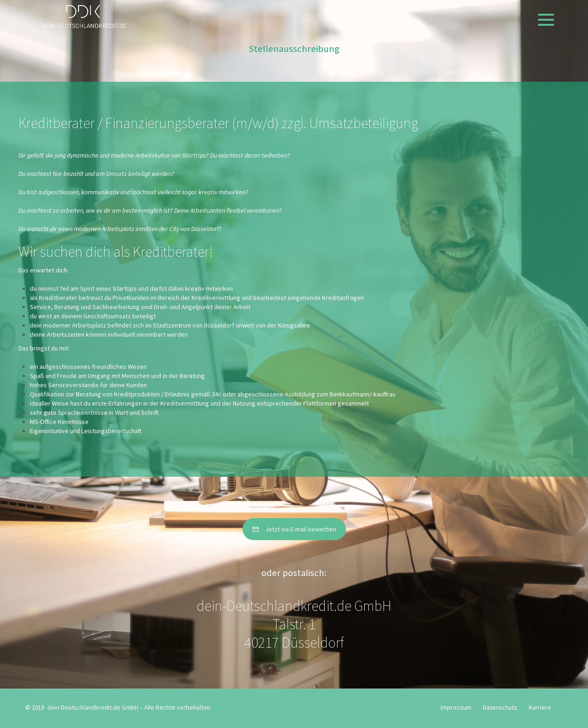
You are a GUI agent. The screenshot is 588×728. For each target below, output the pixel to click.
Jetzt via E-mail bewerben (294, 529)
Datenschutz (500, 707)
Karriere (540, 707)
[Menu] (546, 20)
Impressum (456, 707)
